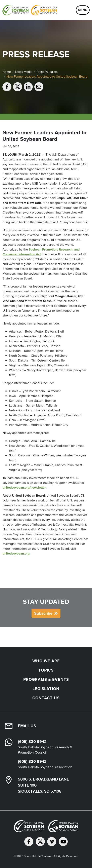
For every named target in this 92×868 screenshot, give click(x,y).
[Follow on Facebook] (29, 842)
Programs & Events (46, 679)
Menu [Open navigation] (83, 10)
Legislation (46, 689)
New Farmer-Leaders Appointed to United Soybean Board (47, 77)
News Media (24, 72)
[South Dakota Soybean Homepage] (30, 10)
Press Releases (47, 72)
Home (7, 72)
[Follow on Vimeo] (52, 842)
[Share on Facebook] (7, 87)
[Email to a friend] (39, 87)
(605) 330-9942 (32, 742)
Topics (46, 670)
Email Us (27, 726)
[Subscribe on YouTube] (63, 842)
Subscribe (43, 613)
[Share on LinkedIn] (28, 87)
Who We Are (46, 661)
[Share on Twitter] (18, 87)
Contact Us (46, 698)
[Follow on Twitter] (40, 842)
